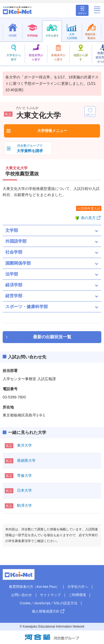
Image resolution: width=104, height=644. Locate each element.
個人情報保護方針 (46, 611)
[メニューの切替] (97, 10)
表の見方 (88, 218)
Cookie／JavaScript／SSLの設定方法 (49, 603)
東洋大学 (24, 445)
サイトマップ (50, 595)
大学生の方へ (78, 587)
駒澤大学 (24, 505)
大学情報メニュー (52, 131)
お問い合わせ (22, 595)
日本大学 (24, 490)
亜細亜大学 (26, 460)
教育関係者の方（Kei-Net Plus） (34, 587)
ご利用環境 (77, 595)
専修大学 (24, 476)
